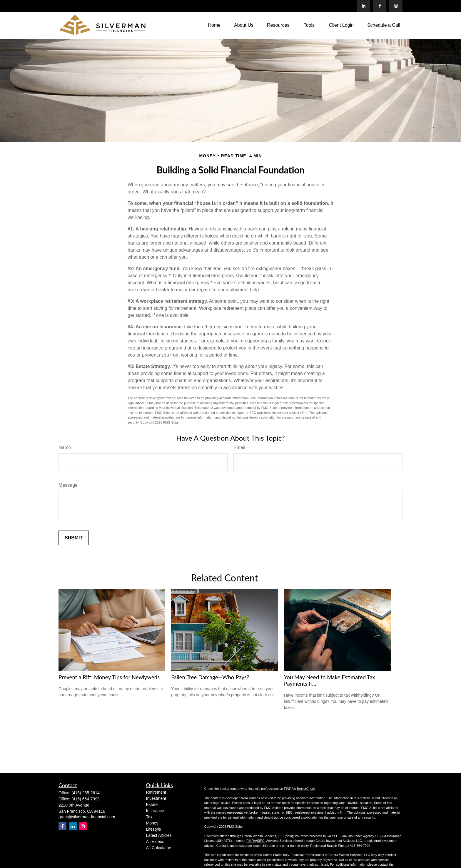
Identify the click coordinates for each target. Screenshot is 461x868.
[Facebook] (380, 6)
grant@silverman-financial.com (87, 817)
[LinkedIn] (364, 6)
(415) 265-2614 (86, 793)
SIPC (261, 841)
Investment (156, 798)
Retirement (156, 792)
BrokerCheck (306, 789)
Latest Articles (159, 835)
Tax (149, 817)
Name (65, 448)
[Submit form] (74, 538)
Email (239, 448)
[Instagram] (83, 826)
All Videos (155, 842)
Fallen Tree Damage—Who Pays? (210, 677)
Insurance (155, 811)
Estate (152, 805)
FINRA (251, 841)
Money (152, 823)
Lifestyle (154, 829)
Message (68, 485)
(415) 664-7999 (86, 799)
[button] (214, 25)
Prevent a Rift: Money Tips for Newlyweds (109, 677)
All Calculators (159, 848)
